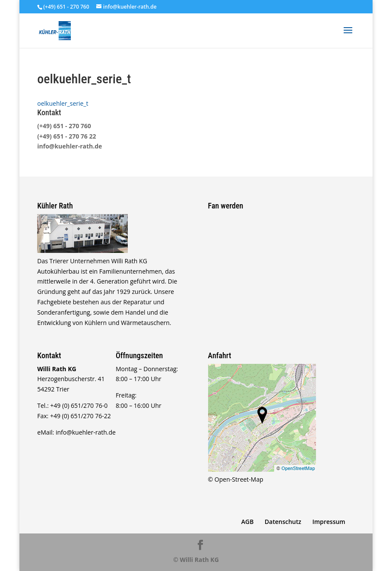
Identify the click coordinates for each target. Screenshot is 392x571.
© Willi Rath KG (196, 560)
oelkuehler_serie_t (63, 103)
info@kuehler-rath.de (70, 146)
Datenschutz (283, 522)
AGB (248, 522)
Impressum (329, 522)
